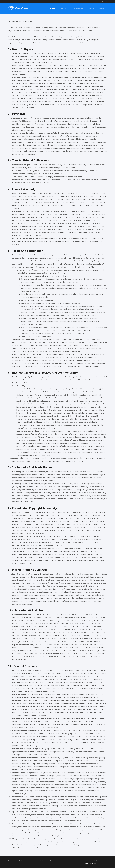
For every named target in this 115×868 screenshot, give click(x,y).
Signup (102, 8)
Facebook (12, 861)
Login (91, 8)
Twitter (22, 861)
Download (79, 8)
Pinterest (54, 861)
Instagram (33, 861)
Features (65, 8)
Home (53, 8)
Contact (105, 1)
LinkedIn (43, 861)
